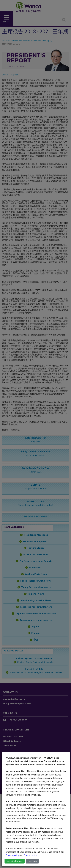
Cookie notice (30, 855)
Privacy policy (12, 855)
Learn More (32, 861)
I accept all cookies (15, 861)
